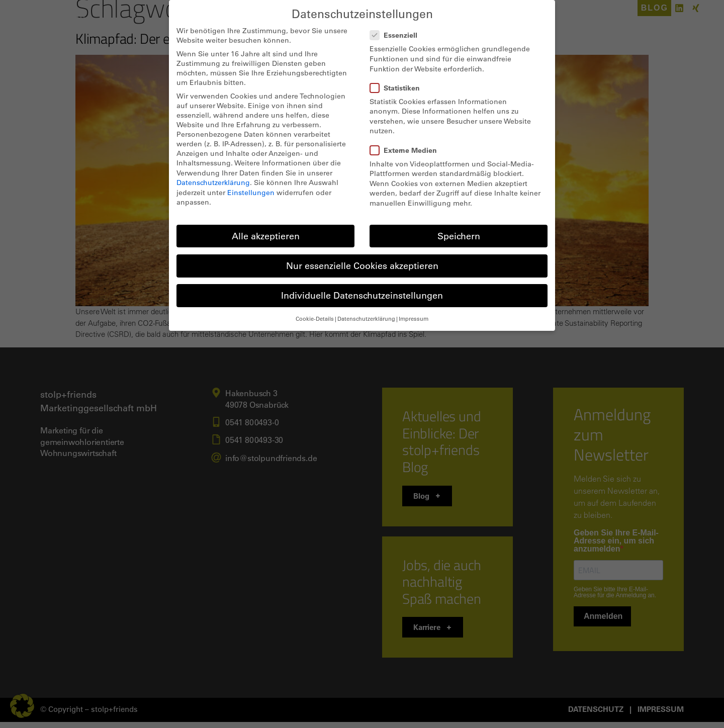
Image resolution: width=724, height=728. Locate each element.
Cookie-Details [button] (315, 319)
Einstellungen (251, 192)
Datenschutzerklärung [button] (366, 319)
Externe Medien (406, 150)
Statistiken (398, 88)
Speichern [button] (459, 236)
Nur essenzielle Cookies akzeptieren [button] (362, 265)
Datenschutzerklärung (213, 182)
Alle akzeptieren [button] (266, 236)
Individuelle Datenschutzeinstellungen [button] (362, 295)
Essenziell (397, 35)
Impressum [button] (414, 319)
